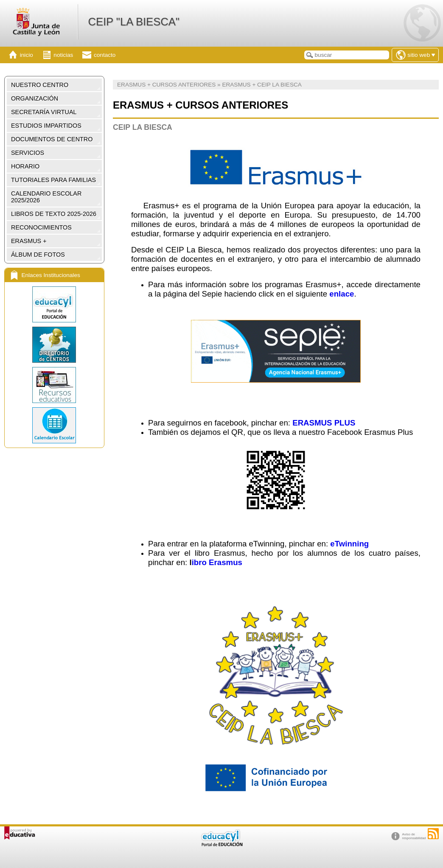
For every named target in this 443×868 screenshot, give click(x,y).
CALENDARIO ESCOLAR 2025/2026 (46, 197)
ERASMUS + (29, 241)
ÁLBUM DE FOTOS (38, 255)
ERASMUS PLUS (324, 423)
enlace (342, 294)
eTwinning (349, 544)
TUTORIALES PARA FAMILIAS (53, 180)
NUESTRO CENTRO (40, 85)
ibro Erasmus (217, 562)
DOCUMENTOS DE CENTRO (52, 139)
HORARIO (25, 166)
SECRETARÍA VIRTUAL (44, 112)
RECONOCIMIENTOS (41, 227)
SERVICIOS (28, 153)
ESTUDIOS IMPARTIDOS (46, 126)
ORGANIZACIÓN (35, 98)
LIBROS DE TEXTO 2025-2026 (54, 214)
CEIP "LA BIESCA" (133, 22)
